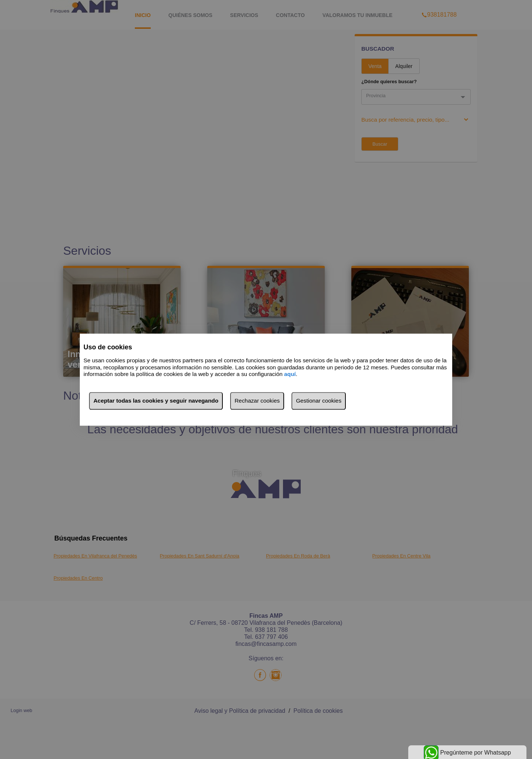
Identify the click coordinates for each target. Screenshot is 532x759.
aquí (290, 374)
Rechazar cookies (257, 401)
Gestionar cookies (319, 401)
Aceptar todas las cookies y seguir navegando (156, 401)
